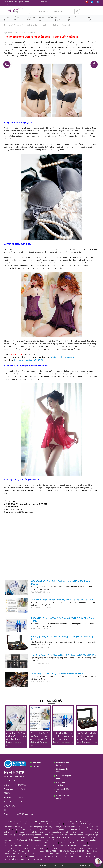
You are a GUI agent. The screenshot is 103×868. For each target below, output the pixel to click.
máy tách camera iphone (39, 859)
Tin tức (89, 19)
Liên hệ (95, 19)
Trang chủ (7, 19)
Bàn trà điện (31, 19)
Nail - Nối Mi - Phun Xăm (77, 19)
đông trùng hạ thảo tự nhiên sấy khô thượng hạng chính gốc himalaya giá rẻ (59, 856)
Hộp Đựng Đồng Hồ (46, 19)
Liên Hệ (36, 766)
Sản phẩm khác (59, 19)
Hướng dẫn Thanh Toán (24, 2)
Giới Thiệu (37, 762)
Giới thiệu (9, 2)
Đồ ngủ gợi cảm (19, 19)
